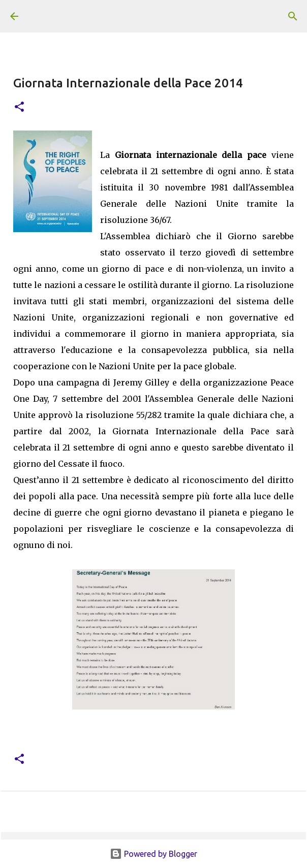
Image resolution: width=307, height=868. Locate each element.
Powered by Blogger (153, 854)
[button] (19, 107)
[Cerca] (293, 16)
